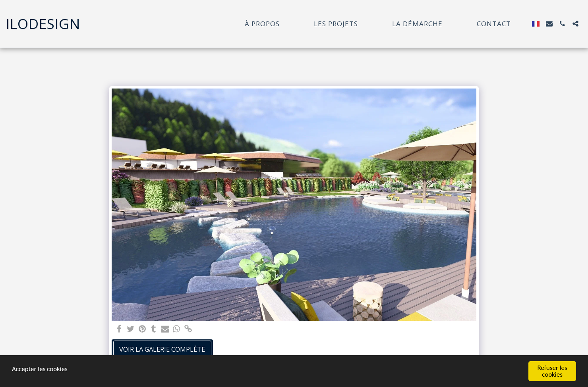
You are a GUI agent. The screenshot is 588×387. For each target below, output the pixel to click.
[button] (549, 24)
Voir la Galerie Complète (162, 349)
